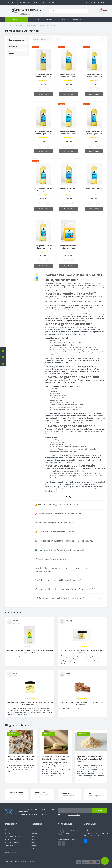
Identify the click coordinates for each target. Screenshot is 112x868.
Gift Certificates (11, 852)
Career (8, 833)
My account (66, 19)
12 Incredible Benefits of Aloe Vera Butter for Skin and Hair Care (55, 758)
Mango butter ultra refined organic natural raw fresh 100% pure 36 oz (82, 651)
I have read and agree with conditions (79, 815)
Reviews (49, 19)
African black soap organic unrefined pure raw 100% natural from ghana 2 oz (82, 704)
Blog (57, 19)
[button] (3, 363)
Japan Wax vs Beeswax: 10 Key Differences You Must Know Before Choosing (91, 759)
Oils (10, 26)
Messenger (86, 841)
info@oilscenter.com (92, 830)
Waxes (34, 836)
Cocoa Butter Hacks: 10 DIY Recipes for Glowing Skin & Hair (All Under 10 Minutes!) (21, 759)
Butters (34, 833)
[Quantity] (43, 89)
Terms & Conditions (74, 815)
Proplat (15, 861)
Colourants (35, 843)
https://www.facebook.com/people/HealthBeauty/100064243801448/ (59, 843)
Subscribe (99, 811)
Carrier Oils (19, 26)
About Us (36, 2)
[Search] (86, 11)
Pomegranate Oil (31, 26)
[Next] (28, 46)
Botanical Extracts (38, 849)
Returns (8, 849)
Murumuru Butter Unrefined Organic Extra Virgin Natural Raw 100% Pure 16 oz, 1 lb (30, 704)
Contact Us (77, 19)
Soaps (34, 846)
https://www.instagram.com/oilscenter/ (64, 843)
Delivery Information (49, 2)
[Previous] (8, 46)
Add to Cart (43, 94)
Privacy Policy (10, 839)
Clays (33, 839)
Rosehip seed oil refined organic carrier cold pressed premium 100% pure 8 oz (30, 651)
